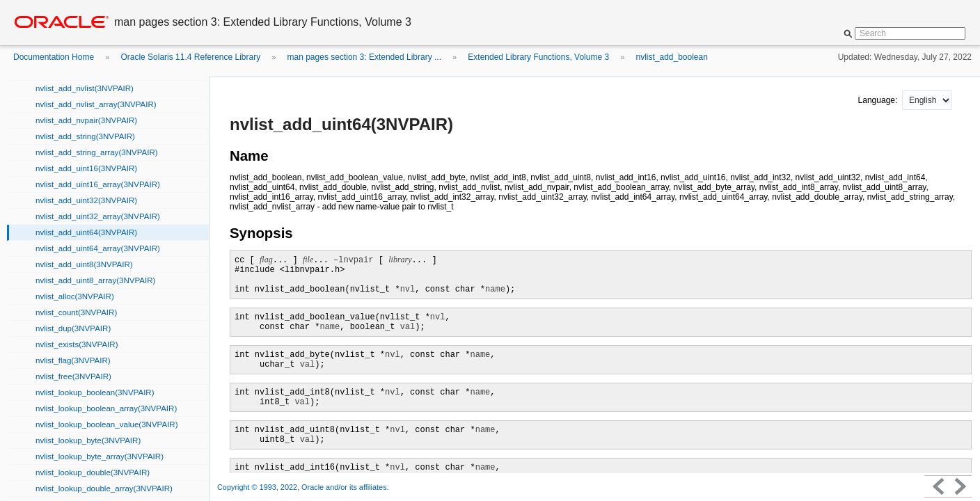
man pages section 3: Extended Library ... (364, 57)
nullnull (927, 100)
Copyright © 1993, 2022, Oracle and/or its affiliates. (304, 487)
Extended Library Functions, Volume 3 (538, 57)
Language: (879, 100)
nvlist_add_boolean (671, 57)
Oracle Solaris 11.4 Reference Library (190, 57)
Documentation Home (54, 57)
